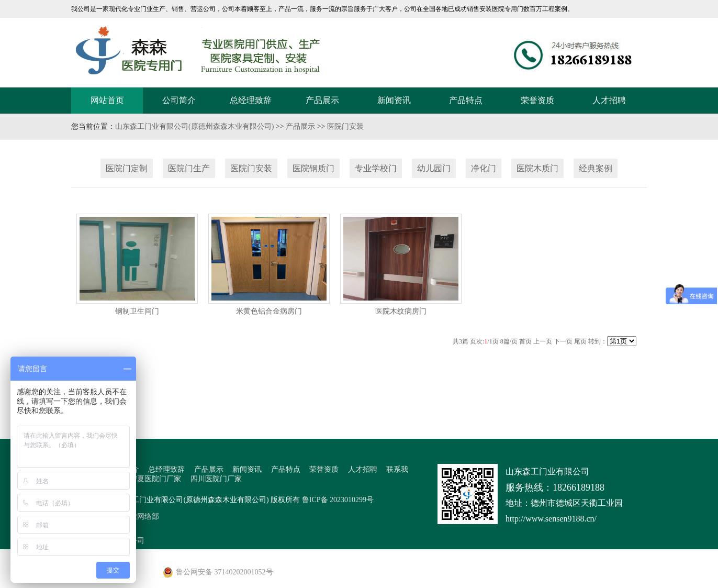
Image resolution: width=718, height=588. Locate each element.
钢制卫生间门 (137, 311)
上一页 (543, 341)
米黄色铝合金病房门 (269, 311)
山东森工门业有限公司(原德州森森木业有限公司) (194, 126)
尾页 (580, 341)
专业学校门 (376, 168)
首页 (525, 341)
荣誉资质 (537, 100)
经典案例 (596, 168)
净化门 (484, 168)
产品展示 (322, 100)
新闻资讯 (394, 100)
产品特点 (466, 100)
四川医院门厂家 (216, 479)
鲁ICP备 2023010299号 (338, 500)
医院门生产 (189, 168)
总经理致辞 (251, 100)
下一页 (563, 341)
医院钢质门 (313, 168)
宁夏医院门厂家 (155, 479)
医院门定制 (127, 168)
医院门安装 (345, 126)
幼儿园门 (434, 168)
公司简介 (179, 100)
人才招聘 (609, 100)
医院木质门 (537, 168)
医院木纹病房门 (401, 311)
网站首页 (107, 100)
